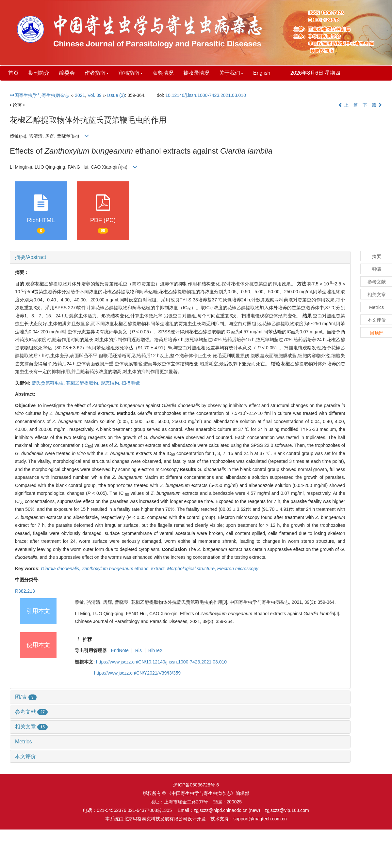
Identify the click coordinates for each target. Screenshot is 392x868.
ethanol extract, (124, 569)
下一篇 (372, 105)
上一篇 (348, 105)
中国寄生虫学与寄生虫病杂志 (40, 95)
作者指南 (97, 73)
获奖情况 (163, 73)
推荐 (87, 639)
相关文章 (31, 727)
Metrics (24, 742)
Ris (139, 650)
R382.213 (25, 591)
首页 (13, 73)
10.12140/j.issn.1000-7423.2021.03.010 (206, 95)
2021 (80, 95)
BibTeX (155, 650)
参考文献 (31, 712)
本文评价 (25, 756)
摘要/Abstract (31, 257)
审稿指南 (131, 73)
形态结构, (111, 383)
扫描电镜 (131, 383)
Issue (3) (116, 95)
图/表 (26, 697)
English (262, 73)
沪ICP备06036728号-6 (196, 785)
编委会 (67, 73)
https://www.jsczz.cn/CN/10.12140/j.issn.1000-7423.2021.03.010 (161, 662)
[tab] (180, 257)
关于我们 (231, 73)
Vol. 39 (95, 95)
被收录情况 (196, 73)
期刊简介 (39, 73)
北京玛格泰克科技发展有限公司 (155, 819)
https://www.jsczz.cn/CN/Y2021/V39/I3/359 (137, 673)
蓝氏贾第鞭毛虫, (49, 383)
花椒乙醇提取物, (83, 383)
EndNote (120, 650)
